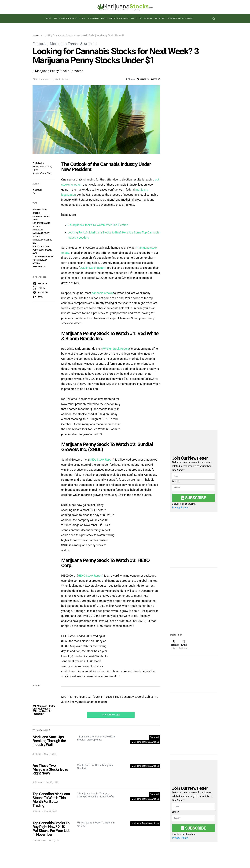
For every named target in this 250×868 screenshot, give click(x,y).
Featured (94, 19)
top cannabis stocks (43, 257)
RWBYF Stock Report (116, 349)
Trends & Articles (154, 19)
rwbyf (48, 250)
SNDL (35, 253)
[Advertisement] (194, 600)
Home (49, 19)
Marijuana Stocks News (115, 19)
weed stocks (39, 267)
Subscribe (194, 498)
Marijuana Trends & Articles (73, 44)
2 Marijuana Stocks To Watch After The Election (98, 225)
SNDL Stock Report (101, 460)
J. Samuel (37, 190)
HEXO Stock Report (90, 576)
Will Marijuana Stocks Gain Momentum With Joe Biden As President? (44, 710)
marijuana (38, 230)
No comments (42, 79)
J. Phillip (37, 754)
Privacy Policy (180, 508)
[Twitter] (184, 645)
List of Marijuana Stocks (69, 19)
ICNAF (35, 220)
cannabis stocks (41, 216)
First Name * (178, 470)
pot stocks (38, 250)
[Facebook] (174, 645)
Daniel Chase (39, 841)
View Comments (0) (111, 715)
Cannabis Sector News (180, 19)
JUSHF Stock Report (93, 268)
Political (136, 19)
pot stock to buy (41, 247)
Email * (176, 481)
